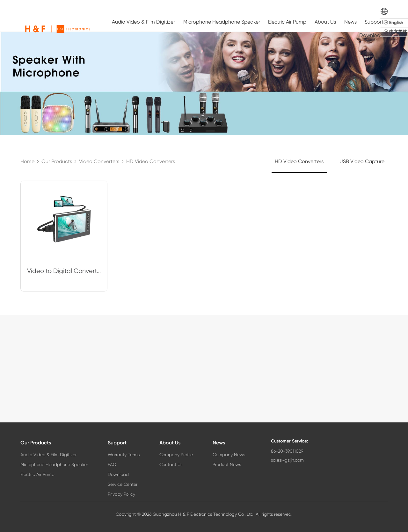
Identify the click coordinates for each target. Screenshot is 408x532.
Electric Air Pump (287, 22)
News (350, 22)
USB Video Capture (362, 161)
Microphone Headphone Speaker (222, 22)
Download (371, 35)
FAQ (112, 464)
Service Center (123, 484)
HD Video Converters (299, 161)
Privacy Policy (121, 494)
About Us (325, 22)
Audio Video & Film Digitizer (143, 22)
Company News (229, 455)
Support (374, 22)
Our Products (36, 443)
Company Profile (176, 455)
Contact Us (171, 464)
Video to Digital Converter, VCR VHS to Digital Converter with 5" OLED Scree (64, 271)
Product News (227, 464)
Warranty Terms (124, 455)
